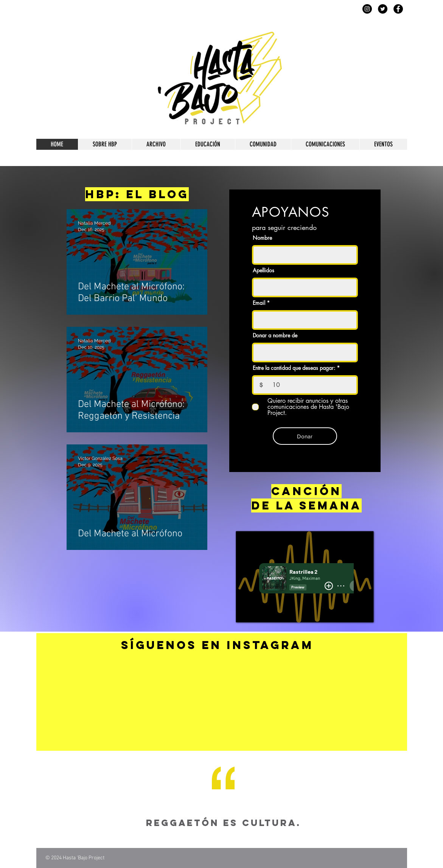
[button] (105, 144)
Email (259, 303)
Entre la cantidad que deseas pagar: (294, 368)
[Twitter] (383, 9)
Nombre (262, 238)
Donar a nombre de (275, 335)
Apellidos (263, 270)
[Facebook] (398, 9)
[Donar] (305, 436)
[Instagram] (367, 9)
